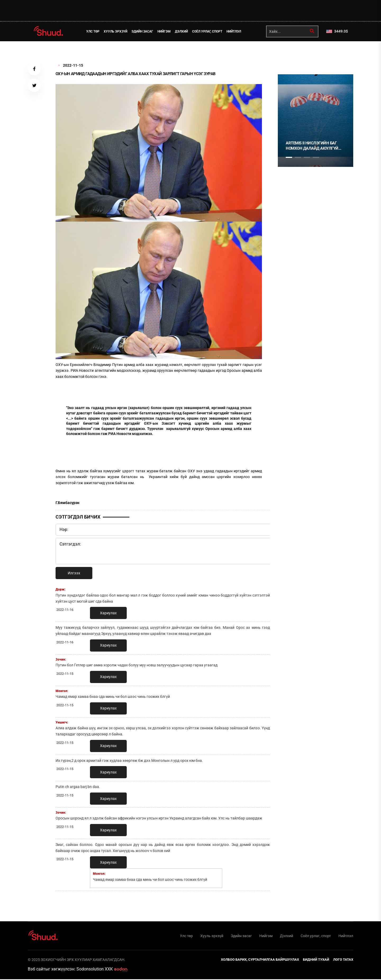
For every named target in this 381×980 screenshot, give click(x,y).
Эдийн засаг (143, 31)
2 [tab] (298, 157)
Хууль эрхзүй (117, 31)
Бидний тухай (316, 960)
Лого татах (343, 960)
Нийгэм (165, 31)
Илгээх (74, 573)
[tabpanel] (316, 121)
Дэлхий (182, 31)
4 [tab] (316, 157)
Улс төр (94, 31)
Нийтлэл (235, 31)
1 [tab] (289, 53)
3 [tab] (307, 157)
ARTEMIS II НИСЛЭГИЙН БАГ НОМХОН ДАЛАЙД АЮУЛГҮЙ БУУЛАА (312, 146)
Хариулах (108, 613)
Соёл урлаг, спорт (208, 31)
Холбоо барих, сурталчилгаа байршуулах (260, 960)
